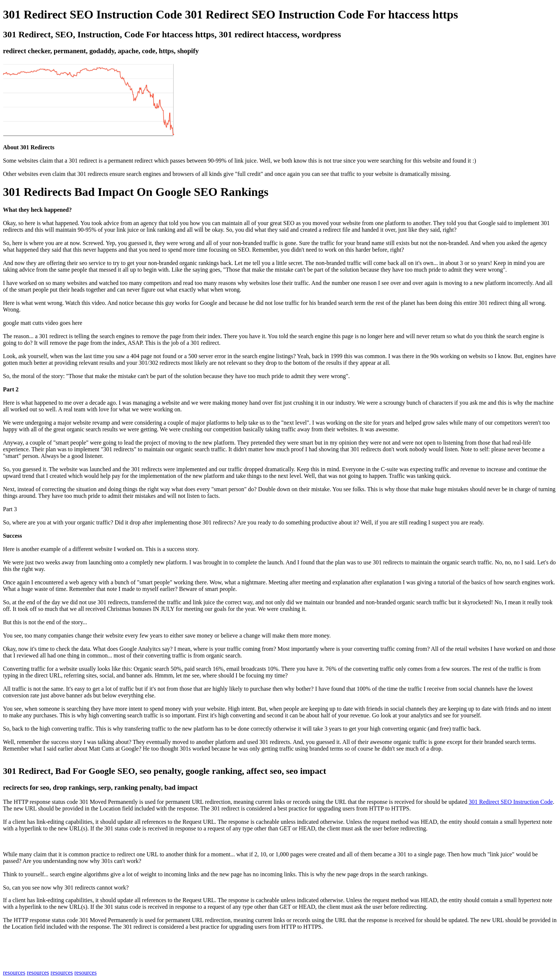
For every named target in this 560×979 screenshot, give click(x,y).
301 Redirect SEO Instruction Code (511, 802)
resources (14, 973)
